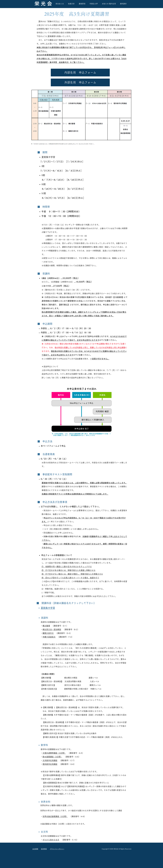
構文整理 (46, 626)
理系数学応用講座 (50, 764)
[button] (80, 73)
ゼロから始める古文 (51, 840)
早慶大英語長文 (49, 637)
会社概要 (35, 849)
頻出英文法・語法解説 (52, 629)
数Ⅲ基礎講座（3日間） (52, 757)
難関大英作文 (48, 633)
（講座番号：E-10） (70, 840)
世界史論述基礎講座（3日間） (55, 816)
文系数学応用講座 (50, 760)
